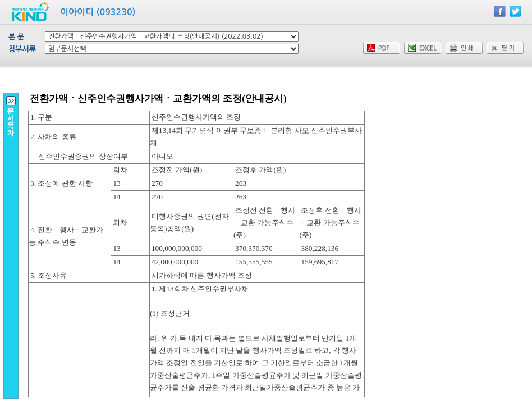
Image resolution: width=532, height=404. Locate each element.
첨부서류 (22, 49)
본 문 (16, 37)
